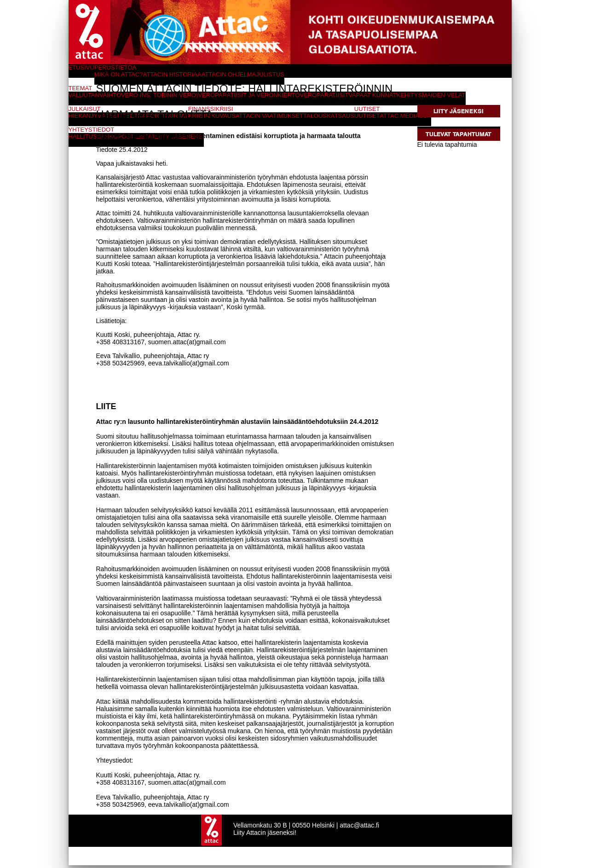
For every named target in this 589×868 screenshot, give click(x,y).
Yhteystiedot (92, 130)
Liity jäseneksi (459, 111)
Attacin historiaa (172, 74)
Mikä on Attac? (119, 74)
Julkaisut (85, 109)
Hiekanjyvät (89, 116)
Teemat (81, 88)
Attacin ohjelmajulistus (243, 74)
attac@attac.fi (359, 828)
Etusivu (81, 67)
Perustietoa (115, 67)
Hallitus (83, 136)
